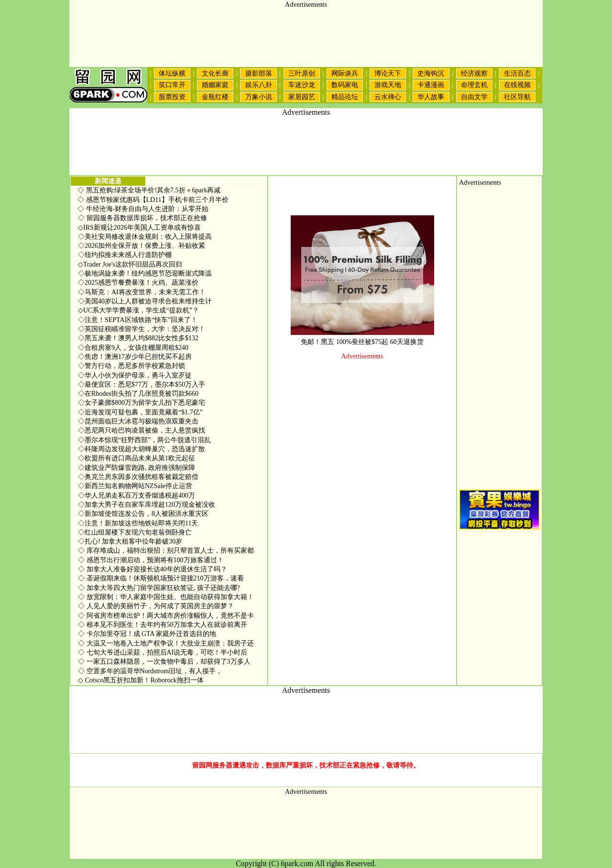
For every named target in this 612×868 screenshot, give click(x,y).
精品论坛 (345, 97)
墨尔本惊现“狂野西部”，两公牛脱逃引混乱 (144, 440)
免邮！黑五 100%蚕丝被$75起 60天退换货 (362, 342)
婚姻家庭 (215, 85)
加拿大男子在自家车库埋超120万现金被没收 (147, 505)
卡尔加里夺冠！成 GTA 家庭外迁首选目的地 (147, 634)
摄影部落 (259, 73)
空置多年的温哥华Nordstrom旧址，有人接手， (150, 671)
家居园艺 (302, 97)
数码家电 (345, 85)
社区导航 (517, 97)
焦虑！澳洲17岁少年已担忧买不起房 (135, 357)
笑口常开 (172, 85)
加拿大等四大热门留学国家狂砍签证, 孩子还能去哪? (159, 588)
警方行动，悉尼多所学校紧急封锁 (131, 366)
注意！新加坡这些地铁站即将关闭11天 (138, 523)
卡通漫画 (431, 85)
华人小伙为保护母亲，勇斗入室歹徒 (135, 375)
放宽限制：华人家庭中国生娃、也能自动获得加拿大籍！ (166, 597)
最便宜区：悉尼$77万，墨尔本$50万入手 (142, 384)
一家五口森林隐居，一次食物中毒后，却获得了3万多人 (164, 662)
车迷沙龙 (302, 85)
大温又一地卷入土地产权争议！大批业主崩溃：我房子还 (166, 643)
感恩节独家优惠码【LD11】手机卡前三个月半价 (157, 200)
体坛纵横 (172, 73)
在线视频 (517, 85)
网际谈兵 (345, 73)
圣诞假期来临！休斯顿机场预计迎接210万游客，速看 (161, 578)
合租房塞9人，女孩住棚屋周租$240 (133, 348)
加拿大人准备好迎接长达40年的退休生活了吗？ (153, 569)
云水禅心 (388, 97)
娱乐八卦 (259, 85)
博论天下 (388, 73)
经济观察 (474, 73)
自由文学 (474, 97)
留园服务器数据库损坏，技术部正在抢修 (142, 218)
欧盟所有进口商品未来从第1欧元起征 (137, 458)
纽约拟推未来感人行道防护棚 (125, 255)
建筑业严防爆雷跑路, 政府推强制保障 (137, 468)
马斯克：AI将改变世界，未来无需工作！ (142, 292)
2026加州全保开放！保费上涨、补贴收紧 (142, 246)
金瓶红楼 (215, 97)
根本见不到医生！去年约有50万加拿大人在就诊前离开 (163, 625)
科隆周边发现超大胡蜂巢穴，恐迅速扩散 (142, 449)
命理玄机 (474, 85)
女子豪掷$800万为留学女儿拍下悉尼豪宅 (142, 403)
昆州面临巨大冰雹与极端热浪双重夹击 (138, 421)
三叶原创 (302, 73)
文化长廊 (215, 73)
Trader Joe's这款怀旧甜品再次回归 (130, 264)
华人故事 (431, 97)
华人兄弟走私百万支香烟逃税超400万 (137, 495)
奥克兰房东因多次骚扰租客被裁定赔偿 (138, 477)
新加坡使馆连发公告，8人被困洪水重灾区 (143, 514)
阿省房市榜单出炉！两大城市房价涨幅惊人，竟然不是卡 (166, 616)
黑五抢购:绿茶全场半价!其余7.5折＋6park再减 (153, 190)
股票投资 (172, 97)
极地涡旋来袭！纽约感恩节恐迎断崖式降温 (145, 273)
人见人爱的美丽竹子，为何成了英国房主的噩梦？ (156, 606)
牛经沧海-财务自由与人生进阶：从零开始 (148, 209)
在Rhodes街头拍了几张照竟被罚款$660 (138, 394)
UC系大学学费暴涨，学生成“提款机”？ (138, 310)
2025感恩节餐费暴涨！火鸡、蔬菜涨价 (138, 283)
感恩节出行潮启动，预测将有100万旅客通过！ (151, 560)
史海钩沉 (431, 73)
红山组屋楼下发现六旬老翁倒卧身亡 (135, 532)
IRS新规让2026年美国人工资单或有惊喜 (139, 228)
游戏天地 (388, 85)
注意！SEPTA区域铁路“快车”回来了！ (138, 320)
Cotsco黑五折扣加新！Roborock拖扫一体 (141, 680)
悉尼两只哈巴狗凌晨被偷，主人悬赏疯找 (142, 430)
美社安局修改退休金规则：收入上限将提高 (145, 237)
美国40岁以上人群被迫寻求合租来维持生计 (145, 301)
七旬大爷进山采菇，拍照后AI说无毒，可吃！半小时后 (163, 652)
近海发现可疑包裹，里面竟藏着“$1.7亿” (140, 412)
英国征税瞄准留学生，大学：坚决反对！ (142, 329)
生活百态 (517, 73)
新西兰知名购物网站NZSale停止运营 (135, 486)
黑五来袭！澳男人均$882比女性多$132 (138, 338)
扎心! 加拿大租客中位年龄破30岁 (130, 541)
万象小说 (259, 97)
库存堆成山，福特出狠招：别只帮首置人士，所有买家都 (166, 551)
